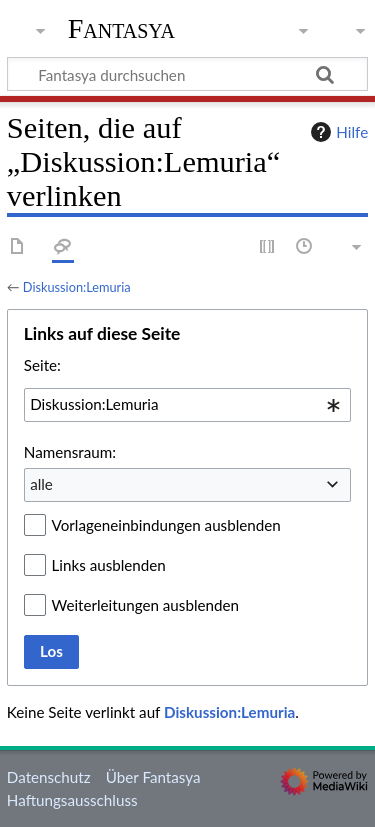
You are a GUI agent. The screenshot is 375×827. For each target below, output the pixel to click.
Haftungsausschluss (72, 800)
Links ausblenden (109, 565)
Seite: (42, 365)
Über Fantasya (153, 777)
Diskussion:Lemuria (77, 287)
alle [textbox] (41, 484)
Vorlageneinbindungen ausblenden (166, 525)
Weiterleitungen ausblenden (145, 605)
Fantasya (121, 29)
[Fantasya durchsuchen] (187, 74)
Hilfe (337, 132)
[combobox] (187, 405)
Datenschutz (49, 777)
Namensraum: (70, 452)
